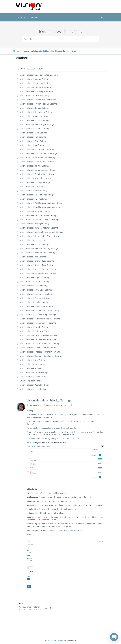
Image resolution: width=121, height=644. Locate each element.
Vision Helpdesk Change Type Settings (37, 261)
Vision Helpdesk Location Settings (35, 282)
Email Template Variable (31, 381)
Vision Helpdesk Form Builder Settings (37, 162)
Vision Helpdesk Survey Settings (34, 372)
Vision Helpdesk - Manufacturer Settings (38, 323)
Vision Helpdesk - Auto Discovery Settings (38, 335)
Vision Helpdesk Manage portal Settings (38, 91)
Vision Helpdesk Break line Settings (36, 211)
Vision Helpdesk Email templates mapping (39, 75)
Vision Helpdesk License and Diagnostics (38, 100)
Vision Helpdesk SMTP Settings (34, 199)
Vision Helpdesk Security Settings (35, 96)
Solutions (34, 17)
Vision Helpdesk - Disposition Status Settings (40, 344)
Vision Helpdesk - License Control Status (38, 348)
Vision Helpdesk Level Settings (33, 389)
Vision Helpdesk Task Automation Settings (38, 153)
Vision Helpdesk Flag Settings (33, 137)
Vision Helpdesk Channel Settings (35, 129)
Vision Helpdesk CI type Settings (34, 286)
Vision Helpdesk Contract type (33, 240)
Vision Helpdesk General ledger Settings (38, 273)
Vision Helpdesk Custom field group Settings (40, 310)
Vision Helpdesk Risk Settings (33, 257)
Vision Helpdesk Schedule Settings (35, 178)
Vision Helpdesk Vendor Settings (34, 298)
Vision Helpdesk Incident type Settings (37, 124)
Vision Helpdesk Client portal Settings (37, 87)
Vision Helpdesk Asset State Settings (36, 290)
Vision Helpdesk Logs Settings (33, 364)
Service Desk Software (53, 640)
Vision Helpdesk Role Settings (33, 360)
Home (16, 51)
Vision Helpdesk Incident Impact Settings (38, 253)
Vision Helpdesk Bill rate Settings (35, 166)
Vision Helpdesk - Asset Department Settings (40, 352)
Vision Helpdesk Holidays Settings (35, 182)
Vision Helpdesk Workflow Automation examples (41, 207)
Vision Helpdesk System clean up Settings (38, 104)
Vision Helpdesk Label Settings (33, 133)
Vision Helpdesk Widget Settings (34, 385)
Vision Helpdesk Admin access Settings (37, 170)
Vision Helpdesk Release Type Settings (37, 265)
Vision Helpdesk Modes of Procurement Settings (41, 232)
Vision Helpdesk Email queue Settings (37, 195)
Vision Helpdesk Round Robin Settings (37, 149)
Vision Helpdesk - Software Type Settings (38, 315)
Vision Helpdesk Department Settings (37, 112)
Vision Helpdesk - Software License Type (38, 339)
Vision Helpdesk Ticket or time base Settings (40, 220)
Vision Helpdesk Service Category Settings (39, 269)
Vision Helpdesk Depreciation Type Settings (39, 236)
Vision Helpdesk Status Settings (34, 116)
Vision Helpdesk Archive (31, 368)
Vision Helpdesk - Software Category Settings (40, 319)
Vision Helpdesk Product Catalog (34, 302)
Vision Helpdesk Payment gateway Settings (39, 228)
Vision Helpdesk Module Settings (35, 79)
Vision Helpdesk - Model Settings (35, 327)
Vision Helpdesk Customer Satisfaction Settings (41, 356)
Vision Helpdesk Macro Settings (34, 377)
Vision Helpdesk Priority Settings (34, 120)
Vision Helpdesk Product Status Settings (38, 306)
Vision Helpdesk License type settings (37, 294)
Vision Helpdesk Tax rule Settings (35, 244)
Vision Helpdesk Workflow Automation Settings (41, 203)
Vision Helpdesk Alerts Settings (34, 191)
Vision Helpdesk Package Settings (35, 224)
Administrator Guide (40, 51)
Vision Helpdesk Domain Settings (35, 108)
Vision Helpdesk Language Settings (35, 83)
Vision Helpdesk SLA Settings (33, 186)
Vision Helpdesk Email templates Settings (38, 215)
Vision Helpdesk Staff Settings (33, 145)
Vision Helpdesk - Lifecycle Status (35, 331)
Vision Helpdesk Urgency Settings (35, 277)
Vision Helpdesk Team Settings (34, 141)
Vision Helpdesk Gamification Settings (37, 174)
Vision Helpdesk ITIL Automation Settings (38, 158)
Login (102, 17)
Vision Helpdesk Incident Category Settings (39, 248)
